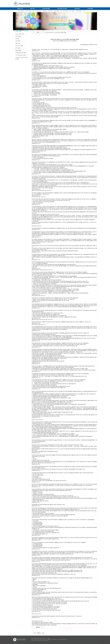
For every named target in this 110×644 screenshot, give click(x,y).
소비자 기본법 (18, 32)
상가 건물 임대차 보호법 (20, 55)
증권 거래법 (50, 11)
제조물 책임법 (79, 11)
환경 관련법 (72, 11)
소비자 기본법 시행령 (30, 11)
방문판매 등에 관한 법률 (20, 53)
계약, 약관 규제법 (64, 11)
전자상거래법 (38, 11)
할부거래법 (57, 11)
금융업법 (45, 11)
